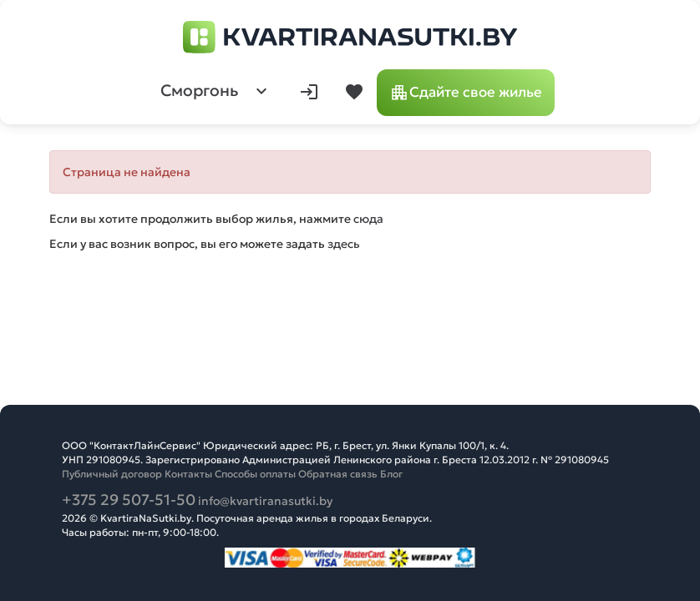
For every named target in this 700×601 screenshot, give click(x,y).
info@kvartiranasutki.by (265, 501)
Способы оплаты (255, 474)
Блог (391, 474)
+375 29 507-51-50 (129, 500)
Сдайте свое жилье (466, 93)
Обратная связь (338, 474)
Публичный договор (112, 474)
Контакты (188, 474)
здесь (344, 244)
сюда (368, 219)
